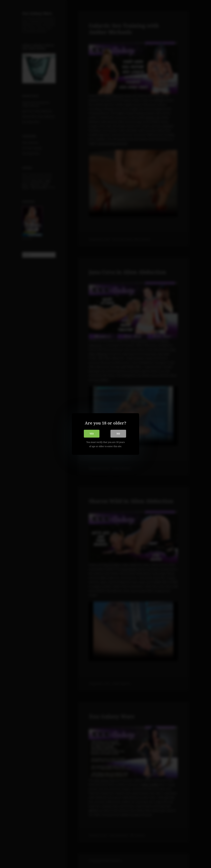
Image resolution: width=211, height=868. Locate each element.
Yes (92, 434)
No (118, 434)
